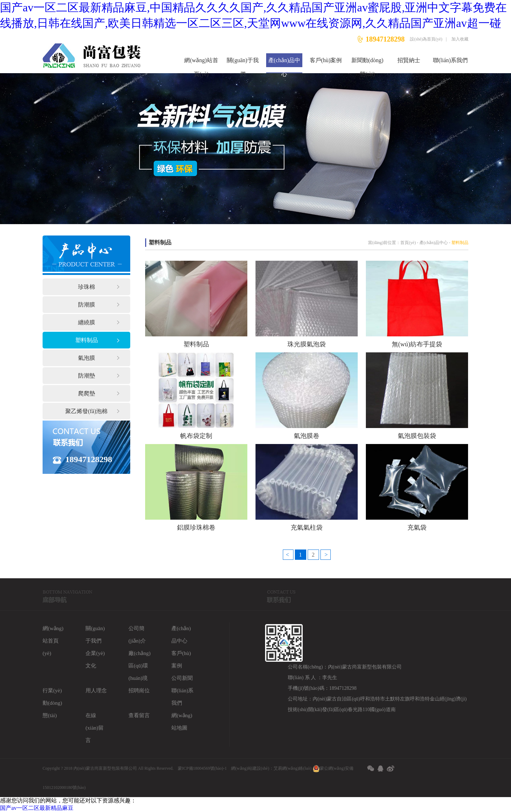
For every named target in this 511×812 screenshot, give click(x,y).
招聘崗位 (139, 691)
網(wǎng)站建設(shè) (250, 768)
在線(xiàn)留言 (95, 728)
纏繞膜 (87, 322)
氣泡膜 (87, 358)
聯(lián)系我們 (450, 60)
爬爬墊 (87, 393)
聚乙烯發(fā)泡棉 (86, 411)
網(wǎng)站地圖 (182, 722)
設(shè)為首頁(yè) (426, 39)
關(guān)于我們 (243, 65)
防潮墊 (87, 376)
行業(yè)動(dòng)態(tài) (52, 703)
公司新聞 (182, 678)
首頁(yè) (408, 243)
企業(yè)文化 (95, 659)
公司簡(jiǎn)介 (137, 635)
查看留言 (139, 715)
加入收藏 (460, 39)
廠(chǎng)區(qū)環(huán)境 (139, 666)
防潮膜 (87, 305)
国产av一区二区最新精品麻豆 (37, 808)
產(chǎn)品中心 (284, 65)
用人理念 (96, 691)
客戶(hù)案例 (326, 60)
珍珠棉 (87, 287)
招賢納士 (409, 60)
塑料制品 (87, 340)
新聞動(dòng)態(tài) (367, 65)
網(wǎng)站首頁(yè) (201, 65)
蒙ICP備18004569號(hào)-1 (202, 768)
